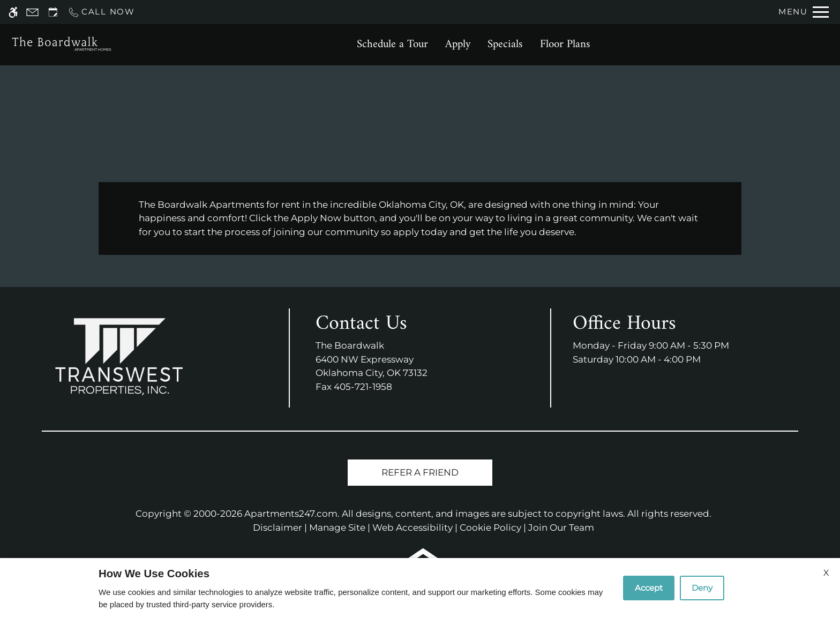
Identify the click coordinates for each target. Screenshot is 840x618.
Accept (649, 588)
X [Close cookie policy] (826, 573)
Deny (702, 588)
